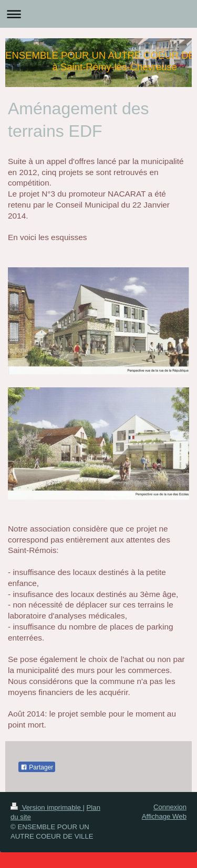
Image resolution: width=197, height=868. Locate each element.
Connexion (170, 807)
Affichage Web (164, 816)
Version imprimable (46, 807)
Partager (37, 767)
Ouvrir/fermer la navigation (98, 14)
